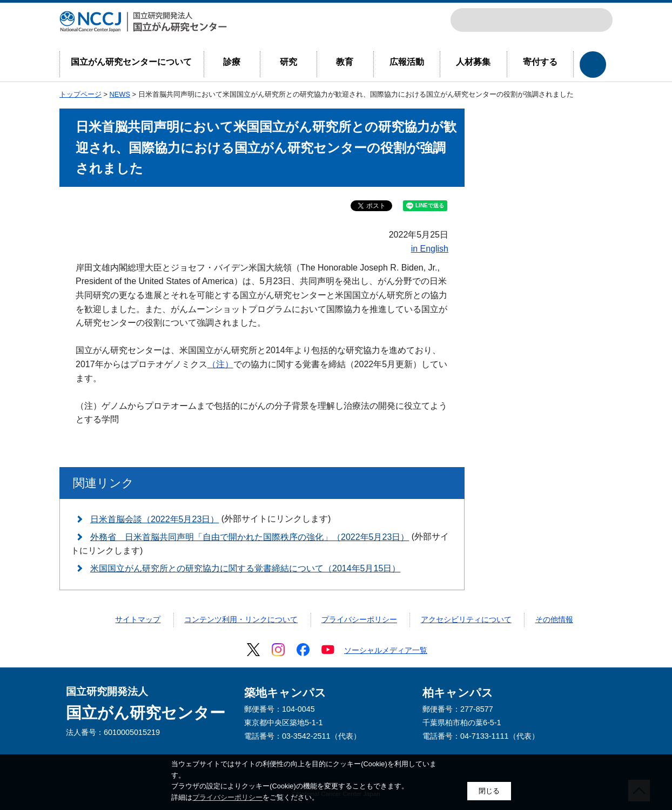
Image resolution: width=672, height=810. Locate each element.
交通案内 (595, 20)
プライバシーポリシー (359, 619)
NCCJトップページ (548, 20)
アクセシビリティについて (466, 619)
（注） (220, 364)
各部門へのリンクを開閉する (593, 65)
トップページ (80, 94)
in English (430, 249)
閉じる (489, 791)
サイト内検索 (468, 20)
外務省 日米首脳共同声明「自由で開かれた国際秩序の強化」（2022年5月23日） (250, 537)
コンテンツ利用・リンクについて (241, 619)
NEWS (120, 94)
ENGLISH (572, 20)
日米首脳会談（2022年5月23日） (154, 519)
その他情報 (554, 619)
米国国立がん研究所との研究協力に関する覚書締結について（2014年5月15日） (245, 568)
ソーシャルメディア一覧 (386, 650)
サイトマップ (138, 619)
